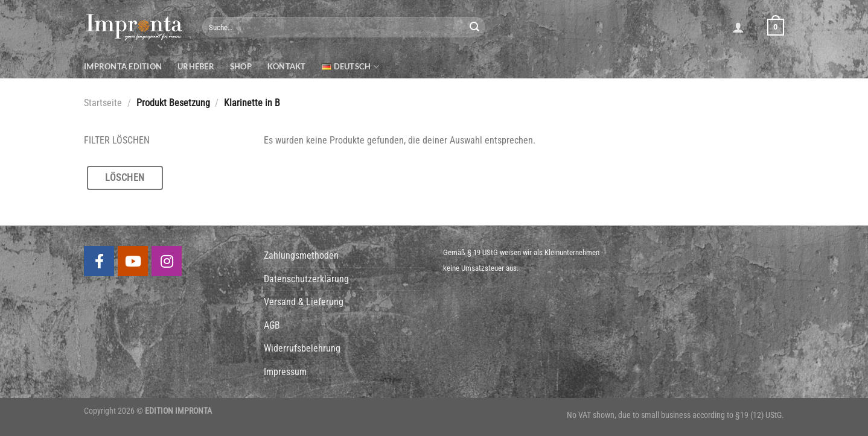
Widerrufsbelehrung (302, 348)
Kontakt (287, 66)
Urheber (196, 66)
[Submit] (474, 27)
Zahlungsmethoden (301, 255)
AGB (272, 325)
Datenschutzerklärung (306, 279)
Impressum (285, 372)
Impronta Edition (123, 66)
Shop (241, 66)
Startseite (103, 103)
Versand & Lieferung (304, 302)
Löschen (125, 178)
